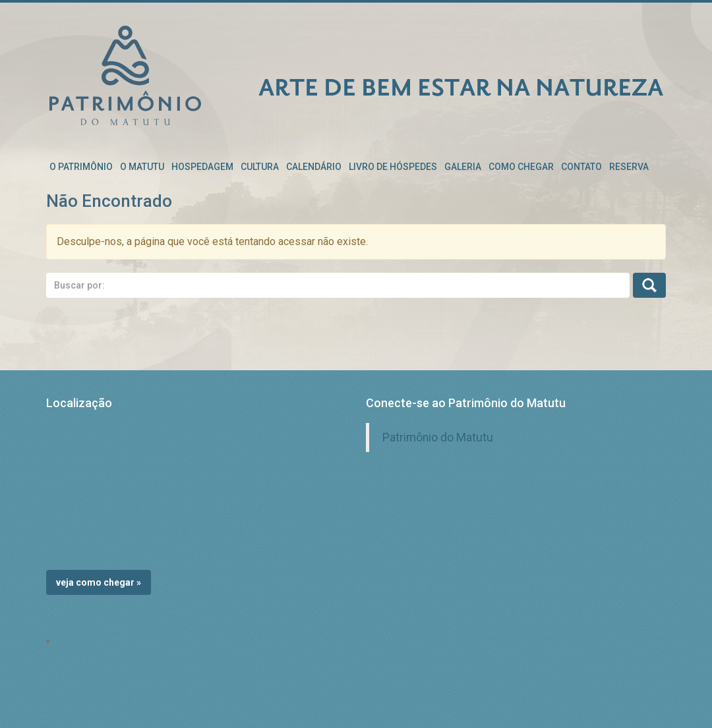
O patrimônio (81, 167)
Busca (649, 285)
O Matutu (142, 167)
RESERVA (629, 167)
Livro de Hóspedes (393, 167)
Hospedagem (202, 167)
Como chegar (521, 167)
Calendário (314, 167)
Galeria (463, 167)
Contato (581, 167)
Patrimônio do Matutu (438, 437)
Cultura (260, 167)
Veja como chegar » (99, 582)
